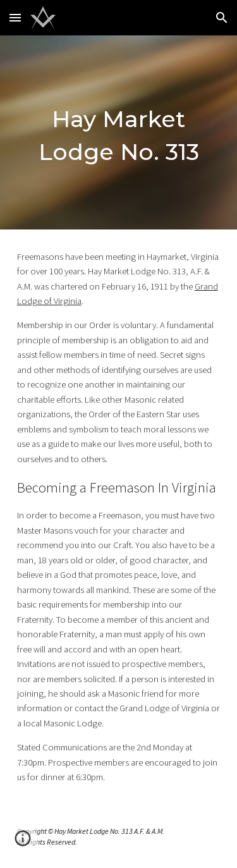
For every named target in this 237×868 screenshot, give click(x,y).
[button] (15, 17)
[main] (119, 132)
